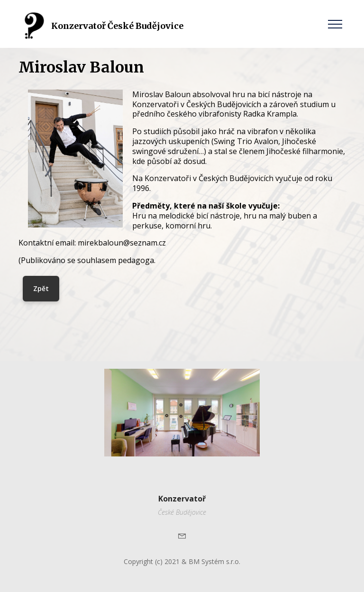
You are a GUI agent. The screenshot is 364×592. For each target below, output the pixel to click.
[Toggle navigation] (335, 24)
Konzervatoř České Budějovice (117, 26)
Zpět (41, 288)
